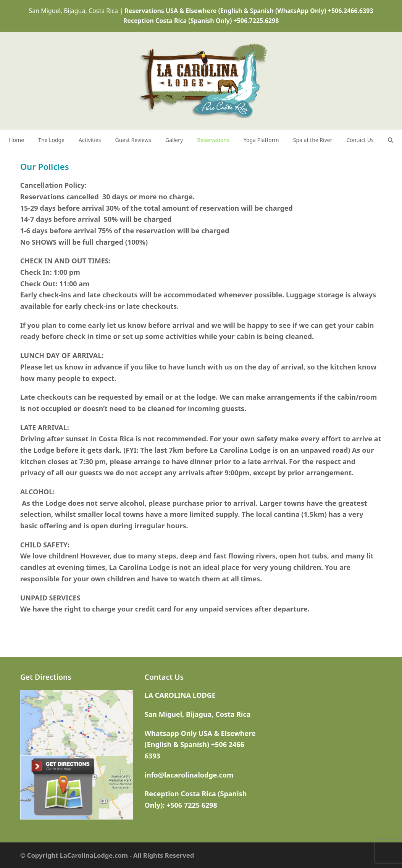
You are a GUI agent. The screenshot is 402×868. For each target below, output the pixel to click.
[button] (391, 139)
